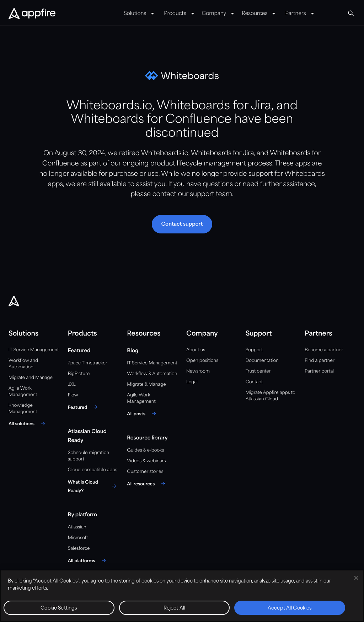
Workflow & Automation (152, 374)
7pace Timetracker (88, 363)
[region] (182, 596)
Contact (254, 382)
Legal (192, 382)
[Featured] (84, 407)
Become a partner (324, 350)
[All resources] (147, 484)
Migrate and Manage (31, 378)
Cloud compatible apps (93, 470)
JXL (72, 384)
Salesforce (79, 549)
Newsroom (198, 371)
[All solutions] (28, 424)
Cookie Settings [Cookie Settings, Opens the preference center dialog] (59, 608)
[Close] (356, 578)
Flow (73, 395)
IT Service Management (34, 350)
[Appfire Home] (32, 14)
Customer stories (145, 472)
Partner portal (319, 371)
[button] (182, 224)
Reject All (174, 608)
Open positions (202, 361)
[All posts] (142, 413)
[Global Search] (351, 14)
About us (196, 350)
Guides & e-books (145, 450)
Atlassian (77, 527)
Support (254, 350)
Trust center (258, 371)
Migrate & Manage (146, 384)
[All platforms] (88, 560)
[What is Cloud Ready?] (93, 486)
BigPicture (79, 374)
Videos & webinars (146, 461)
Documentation (262, 361)
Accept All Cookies (290, 608)
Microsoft (78, 538)
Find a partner (320, 361)
